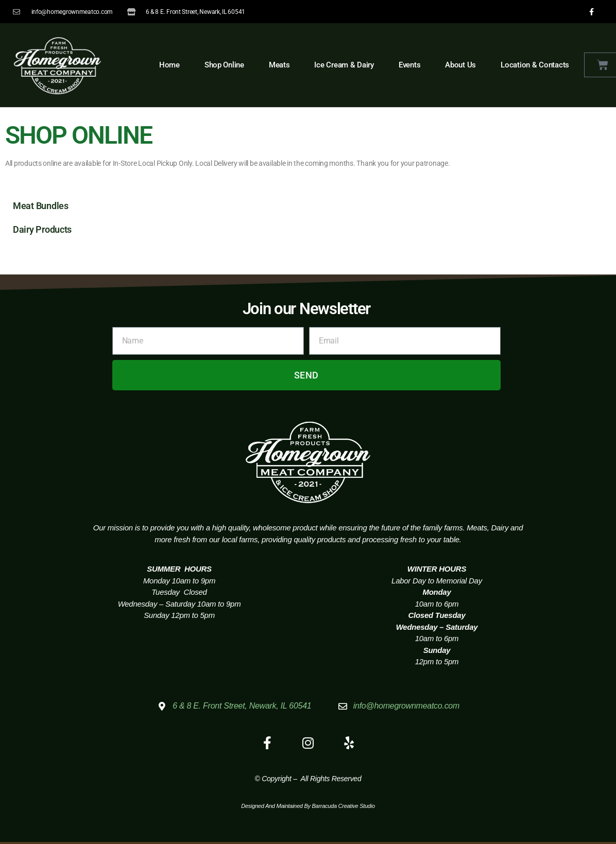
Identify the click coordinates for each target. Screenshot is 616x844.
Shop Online (224, 65)
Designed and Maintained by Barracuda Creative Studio (308, 806)
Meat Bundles (41, 206)
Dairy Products (42, 229)
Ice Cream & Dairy (344, 65)
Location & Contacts (535, 65)
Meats (279, 65)
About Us (460, 65)
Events (409, 65)
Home (169, 65)
